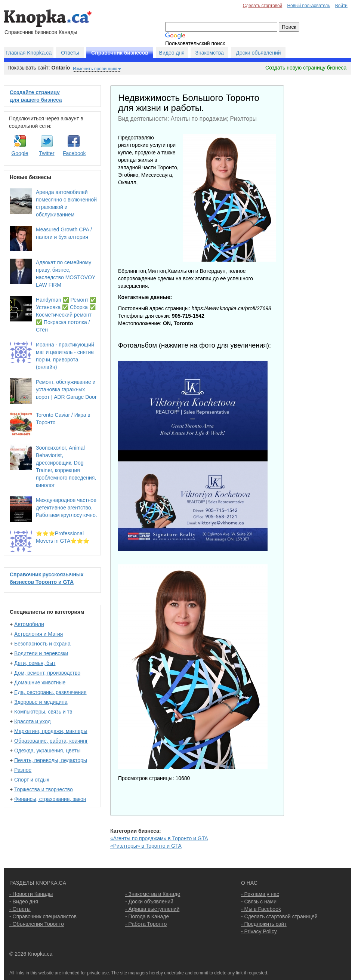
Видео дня (172, 53)
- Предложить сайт (264, 924)
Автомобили (29, 624)
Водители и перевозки (41, 653)
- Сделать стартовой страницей (279, 916)
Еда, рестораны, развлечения (50, 692)
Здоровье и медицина (41, 702)
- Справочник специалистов (43, 916)
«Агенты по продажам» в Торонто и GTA (159, 838)
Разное (23, 770)
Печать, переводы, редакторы (51, 760)
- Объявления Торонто (37, 924)
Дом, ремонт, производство (47, 673)
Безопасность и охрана (42, 644)
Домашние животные (40, 682)
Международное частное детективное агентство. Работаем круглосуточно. (67, 508)
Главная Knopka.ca (29, 53)
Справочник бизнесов (120, 53)
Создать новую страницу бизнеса (306, 68)
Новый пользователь (308, 6)
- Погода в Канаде (147, 916)
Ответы (70, 53)
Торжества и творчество (44, 789)
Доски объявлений (258, 53)
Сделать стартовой (263, 6)
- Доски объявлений (149, 902)
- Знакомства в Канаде (153, 894)
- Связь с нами (259, 902)
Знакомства (210, 53)
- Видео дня (24, 902)
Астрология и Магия (38, 634)
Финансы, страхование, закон (50, 799)
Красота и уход (33, 721)
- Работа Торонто (146, 924)
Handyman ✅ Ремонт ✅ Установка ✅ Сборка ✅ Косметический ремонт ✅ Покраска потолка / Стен (66, 315)
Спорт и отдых (32, 780)
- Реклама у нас (260, 894)
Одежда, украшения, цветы (47, 751)
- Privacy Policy (259, 931)
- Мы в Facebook (261, 909)
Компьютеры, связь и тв (43, 712)
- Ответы (20, 909)
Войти (341, 6)
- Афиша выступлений (152, 909)
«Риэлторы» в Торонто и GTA (146, 846)
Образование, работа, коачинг (51, 741)
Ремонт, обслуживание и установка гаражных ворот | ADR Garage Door (66, 389)
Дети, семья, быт (35, 663)
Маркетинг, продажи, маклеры (51, 731)
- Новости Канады (31, 894)
